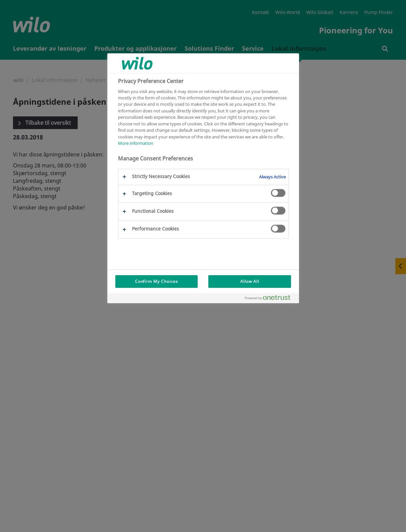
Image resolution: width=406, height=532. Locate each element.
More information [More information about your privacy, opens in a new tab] (136, 143)
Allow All (250, 281)
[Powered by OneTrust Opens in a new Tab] (270, 299)
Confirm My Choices (156, 281)
